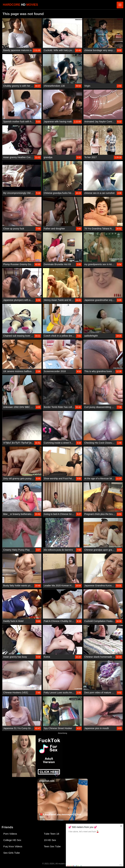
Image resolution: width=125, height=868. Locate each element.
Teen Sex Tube (52, 846)
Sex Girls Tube (12, 853)
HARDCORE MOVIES (20, 5)
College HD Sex (12, 840)
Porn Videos (10, 834)
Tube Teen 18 (51, 834)
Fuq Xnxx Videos (13, 846)
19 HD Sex (50, 840)
